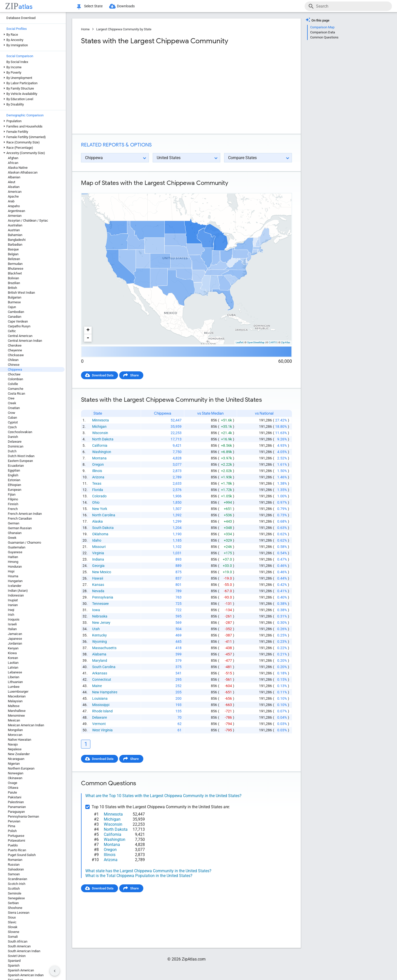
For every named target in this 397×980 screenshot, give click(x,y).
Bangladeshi (17, 240)
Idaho (97, 540)
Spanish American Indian (26, 975)
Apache (13, 196)
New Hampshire (105, 692)
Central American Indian (25, 341)
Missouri (99, 547)
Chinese (14, 365)
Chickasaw (16, 355)
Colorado (99, 496)
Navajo (13, 744)
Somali (13, 937)
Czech (12, 427)
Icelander (15, 586)
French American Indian (25, 514)
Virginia (98, 553)
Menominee (16, 716)
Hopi (11, 571)
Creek (12, 403)
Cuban (12, 418)
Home (85, 29)
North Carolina (104, 515)
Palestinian (16, 802)
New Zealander (19, 754)
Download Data (103, 375)
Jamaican (15, 634)
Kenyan (13, 648)
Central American (20, 336)
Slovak (13, 927)
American (15, 192)
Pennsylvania (103, 597)
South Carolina (104, 667)
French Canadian (20, 518)
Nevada (98, 591)
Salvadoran (16, 869)
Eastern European (20, 461)
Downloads (126, 6)
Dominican (16, 446)
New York (100, 509)
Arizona (98, 477)
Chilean (13, 360)
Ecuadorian (16, 466)
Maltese (14, 706)
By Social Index (17, 62)
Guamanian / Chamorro (24, 542)
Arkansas (100, 673)
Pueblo (13, 845)
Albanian (14, 177)
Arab (11, 201)
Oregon (98, 464)
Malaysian (15, 701)
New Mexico (102, 572)
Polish (12, 831)
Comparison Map (322, 27)
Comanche (16, 389)
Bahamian (15, 235)
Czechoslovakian (20, 432)
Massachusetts (104, 648)
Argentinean (16, 211)
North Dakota (103, 439)
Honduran (15, 567)
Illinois (97, 471)
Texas (97, 483)
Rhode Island (102, 711)
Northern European (21, 768)
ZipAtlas (286, 342)
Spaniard (14, 961)
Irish (11, 615)
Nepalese (15, 749)
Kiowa (12, 653)
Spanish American (21, 970)
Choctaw (14, 374)
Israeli (12, 624)
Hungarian (15, 581)
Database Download (21, 18)
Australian (15, 225)
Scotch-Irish (17, 884)
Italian (12, 629)
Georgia (98, 566)
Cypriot (13, 422)
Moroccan (15, 735)
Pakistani (15, 797)
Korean (13, 658)
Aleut (12, 182)
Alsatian (14, 187)
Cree (11, 398)
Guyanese (15, 552)
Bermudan (15, 264)
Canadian (15, 317)
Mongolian (15, 730)
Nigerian (14, 764)
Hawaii (98, 578)
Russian (14, 865)
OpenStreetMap (256, 342)
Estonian (14, 480)
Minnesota (101, 420)
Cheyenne (15, 350)
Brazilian (14, 283)
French (13, 509)
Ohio (96, 502)
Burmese (14, 302)
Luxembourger (18, 691)
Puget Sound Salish (22, 855)
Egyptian (14, 470)
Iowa (96, 610)
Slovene (14, 932)
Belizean (14, 259)
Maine (97, 686)
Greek (12, 538)
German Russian (20, 528)
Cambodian (16, 312)
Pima (12, 826)
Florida (98, 490)
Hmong (13, 562)
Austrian (14, 230)
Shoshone (15, 908)
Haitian (13, 557)
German (14, 523)
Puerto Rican (17, 850)
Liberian (14, 677)
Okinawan (15, 778)
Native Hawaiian (19, 740)
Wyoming (100, 642)
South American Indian (24, 951)
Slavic (12, 922)
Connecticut (102, 679)
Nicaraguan (16, 759)
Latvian (13, 667)
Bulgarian (15, 297)
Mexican (14, 720)
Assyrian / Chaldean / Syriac (28, 220)
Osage (13, 783)
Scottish (14, 889)
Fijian (12, 494)
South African (18, 941)
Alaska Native (18, 168)
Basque (13, 249)
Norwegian (16, 773)
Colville (13, 384)
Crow (12, 413)
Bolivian (13, 278)
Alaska (97, 521)
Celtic (12, 331)
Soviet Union (17, 956)
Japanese (15, 639)
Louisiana (100, 698)
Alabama (99, 654)
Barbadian (15, 244)
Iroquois (14, 619)
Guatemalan (17, 547)
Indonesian (16, 595)
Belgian (13, 254)
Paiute (12, 792)
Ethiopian (14, 485)
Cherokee (15, 345)
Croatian (14, 408)
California (100, 445)
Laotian (13, 663)
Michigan (99, 427)
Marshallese (17, 711)
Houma (13, 576)
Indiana (98, 559)
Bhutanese (16, 269)
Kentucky (100, 635)
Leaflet (239, 342)
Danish (13, 437)
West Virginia (102, 730)
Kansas (98, 585)
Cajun (12, 307)
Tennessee (100, 604)
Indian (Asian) (18, 591)
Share (134, 375)
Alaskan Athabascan (23, 172)
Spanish (14, 965)
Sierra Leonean (19, 913)
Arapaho (14, 206)
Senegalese (16, 898)
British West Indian (21, 293)
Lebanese (15, 672)
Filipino (13, 499)
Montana (99, 458)
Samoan (14, 874)
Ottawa (13, 788)
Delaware (15, 442)
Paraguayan (16, 812)
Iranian (13, 605)
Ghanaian (15, 533)
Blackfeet (15, 273)
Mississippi (101, 705)
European (15, 490)
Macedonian (17, 696)
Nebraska (100, 616)
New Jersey (101, 623)
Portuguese (16, 836)
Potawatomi (16, 840)
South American (19, 946)
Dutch (12, 451)
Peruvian (14, 821)
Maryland (100, 661)
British (12, 288)
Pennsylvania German (23, 816)
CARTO (273, 342)
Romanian (15, 860)
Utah (96, 629)
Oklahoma (100, 534)
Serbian (13, 903)
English (13, 475)
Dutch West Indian (21, 456)
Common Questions (324, 37)
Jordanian (15, 643)
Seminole (15, 893)
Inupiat (13, 600)
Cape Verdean (18, 321)
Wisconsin (100, 433)
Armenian (15, 216)
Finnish (13, 504)
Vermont (99, 724)
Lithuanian (15, 682)
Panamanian (17, 807)
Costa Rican (16, 393)
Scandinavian (17, 879)
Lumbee (14, 687)
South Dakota (103, 528)
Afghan (13, 158)
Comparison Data (323, 32)
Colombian (15, 379)
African (13, 163)
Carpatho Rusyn (19, 326)
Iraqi (11, 610)
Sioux (12, 917)
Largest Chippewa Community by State (124, 29)
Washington (102, 452)
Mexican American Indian (26, 725)
